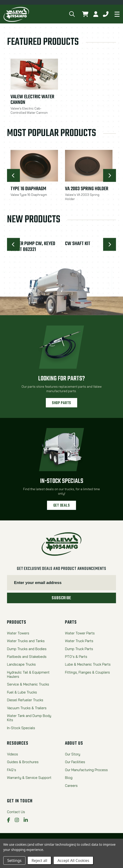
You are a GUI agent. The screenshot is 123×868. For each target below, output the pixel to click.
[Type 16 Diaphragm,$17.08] (34, 166)
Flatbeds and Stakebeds (27, 657)
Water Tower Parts (80, 633)
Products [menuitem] (17, 622)
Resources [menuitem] (18, 743)
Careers (71, 786)
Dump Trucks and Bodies (27, 649)
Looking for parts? (61, 379)
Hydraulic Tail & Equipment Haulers (28, 675)
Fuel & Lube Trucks (22, 692)
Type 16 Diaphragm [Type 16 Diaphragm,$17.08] (28, 189)
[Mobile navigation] (117, 14)
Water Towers (18, 633)
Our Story (73, 754)
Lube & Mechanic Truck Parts (88, 664)
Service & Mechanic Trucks (28, 684)
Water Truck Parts (79, 641)
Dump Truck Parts (79, 649)
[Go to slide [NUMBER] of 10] (13, 176)
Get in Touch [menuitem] (20, 801)
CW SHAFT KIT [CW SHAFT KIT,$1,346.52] (78, 244)
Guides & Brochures (23, 762)
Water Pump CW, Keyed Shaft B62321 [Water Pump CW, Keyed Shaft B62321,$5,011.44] (33, 247)
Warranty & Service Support (29, 778)
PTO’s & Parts (76, 657)
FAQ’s (12, 770)
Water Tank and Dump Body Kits (29, 718)
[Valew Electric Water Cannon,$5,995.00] (34, 74)
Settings (14, 860)
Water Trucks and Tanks (26, 641)
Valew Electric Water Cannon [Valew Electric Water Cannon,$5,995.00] (32, 100)
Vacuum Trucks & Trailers (27, 708)
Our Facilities (75, 762)
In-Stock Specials (62, 481)
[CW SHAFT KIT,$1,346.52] (89, 236)
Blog (69, 778)
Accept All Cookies (73, 860)
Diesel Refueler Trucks (25, 700)
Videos (13, 754)
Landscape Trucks (21, 664)
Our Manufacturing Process (86, 770)
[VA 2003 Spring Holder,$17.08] (89, 166)
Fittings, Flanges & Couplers (87, 672)
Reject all (39, 860)
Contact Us (16, 812)
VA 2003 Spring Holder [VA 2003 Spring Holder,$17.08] (87, 189)
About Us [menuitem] (74, 743)
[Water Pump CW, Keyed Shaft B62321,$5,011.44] (34, 236)
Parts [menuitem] (71, 622)
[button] (72, 14)
